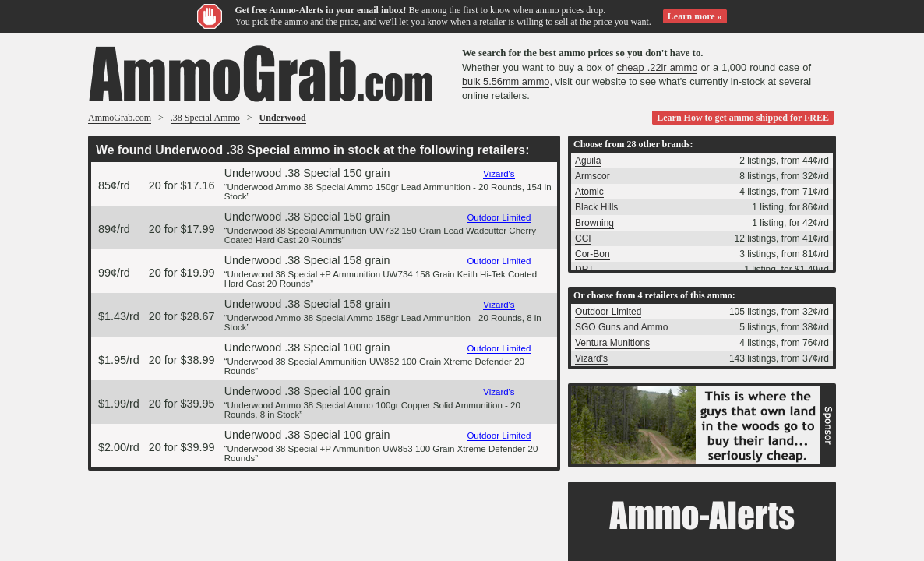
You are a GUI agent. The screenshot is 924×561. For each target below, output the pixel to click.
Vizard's (499, 174)
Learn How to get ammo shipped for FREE (743, 118)
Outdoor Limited (499, 217)
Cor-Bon (592, 254)
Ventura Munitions (612, 343)
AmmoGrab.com (120, 118)
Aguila (588, 161)
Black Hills (596, 207)
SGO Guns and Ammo (621, 327)
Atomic (589, 192)
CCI (583, 238)
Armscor (592, 176)
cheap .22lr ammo (658, 67)
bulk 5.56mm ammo (506, 81)
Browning (594, 223)
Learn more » (695, 16)
